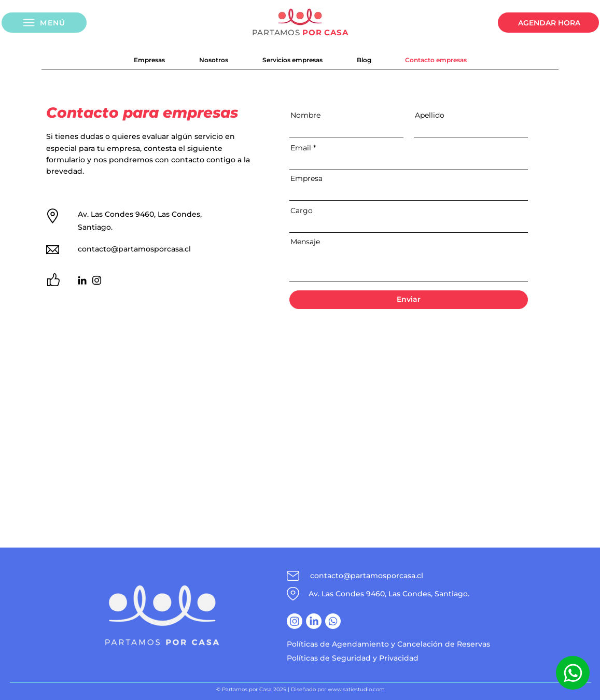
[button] (44, 23)
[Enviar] (409, 300)
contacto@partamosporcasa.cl (134, 249)
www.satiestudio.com (356, 689)
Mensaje (305, 242)
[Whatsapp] (573, 673)
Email (301, 148)
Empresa (306, 178)
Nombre (305, 115)
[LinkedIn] (82, 280)
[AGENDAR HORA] (548, 23)
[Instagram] (97, 280)
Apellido (430, 115)
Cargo (302, 211)
